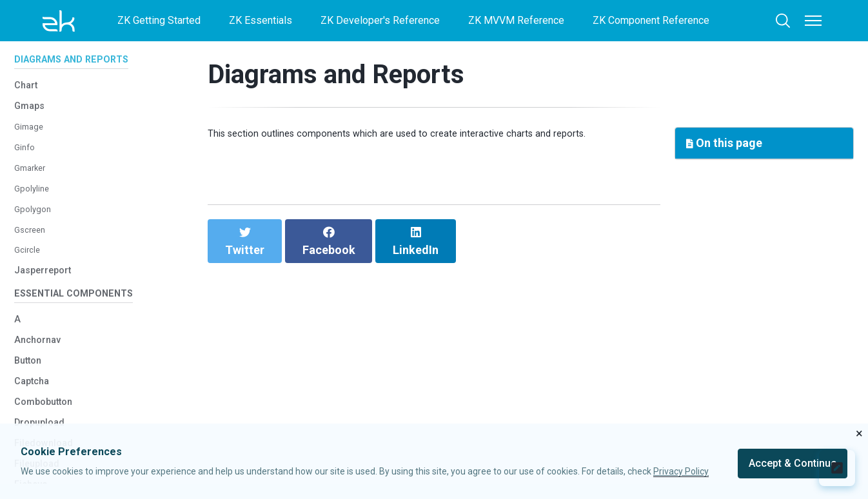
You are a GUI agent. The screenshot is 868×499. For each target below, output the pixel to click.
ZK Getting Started (159, 20)
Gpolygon (35, 245)
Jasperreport (49, 307)
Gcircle (30, 287)
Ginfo (26, 183)
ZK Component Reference (651, 20)
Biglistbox (40, 65)
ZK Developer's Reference (380, 20)
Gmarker (33, 204)
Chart (29, 122)
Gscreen (33, 266)
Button (32, 404)
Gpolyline (35, 225)
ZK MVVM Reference (516, 20)
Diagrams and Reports (336, 74)
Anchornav (43, 383)
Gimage (31, 163)
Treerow (33, 45)
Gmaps (33, 142)
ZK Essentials (261, 20)
